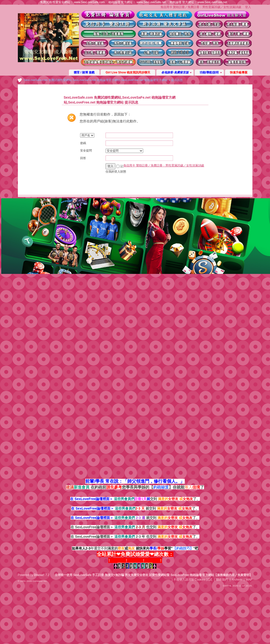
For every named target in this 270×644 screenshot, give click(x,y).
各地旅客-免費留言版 (175, 72)
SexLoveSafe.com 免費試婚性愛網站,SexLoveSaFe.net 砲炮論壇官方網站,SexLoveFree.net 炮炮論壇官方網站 (96, 80)
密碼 (83, 143)
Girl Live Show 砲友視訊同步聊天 (128, 72)
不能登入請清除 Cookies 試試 (193, 580)
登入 (248, 7)
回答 (83, 158)
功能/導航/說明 (209, 72)
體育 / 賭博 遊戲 (84, 72)
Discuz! (39, 575)
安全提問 (86, 151)
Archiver (237, 580)
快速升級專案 (239, 72)
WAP (249, 580)
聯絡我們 (222, 580)
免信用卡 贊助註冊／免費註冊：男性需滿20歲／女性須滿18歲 (201, 7)
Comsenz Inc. (40, 581)
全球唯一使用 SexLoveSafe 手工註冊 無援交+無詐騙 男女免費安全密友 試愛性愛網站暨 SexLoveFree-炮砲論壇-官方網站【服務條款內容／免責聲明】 (153, 575)
